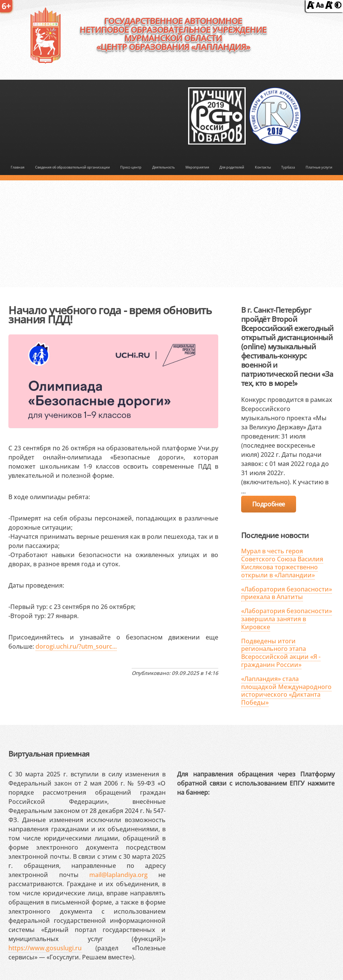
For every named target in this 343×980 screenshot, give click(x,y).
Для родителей (232, 167)
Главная (18, 167)
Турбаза (288, 167)
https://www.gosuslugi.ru (45, 948)
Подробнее (269, 504)
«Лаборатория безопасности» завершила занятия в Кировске (287, 619)
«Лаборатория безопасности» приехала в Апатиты (287, 593)
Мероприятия (197, 167)
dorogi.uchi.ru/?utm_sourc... (76, 646)
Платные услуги (319, 167)
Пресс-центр (131, 167)
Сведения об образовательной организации (72, 167)
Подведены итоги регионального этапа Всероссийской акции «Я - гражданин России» (281, 653)
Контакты (263, 167)
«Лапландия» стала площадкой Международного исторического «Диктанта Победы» (286, 691)
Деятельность (163, 167)
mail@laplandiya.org (118, 875)
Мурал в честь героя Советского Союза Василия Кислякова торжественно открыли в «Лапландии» (282, 563)
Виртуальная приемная (49, 754)
